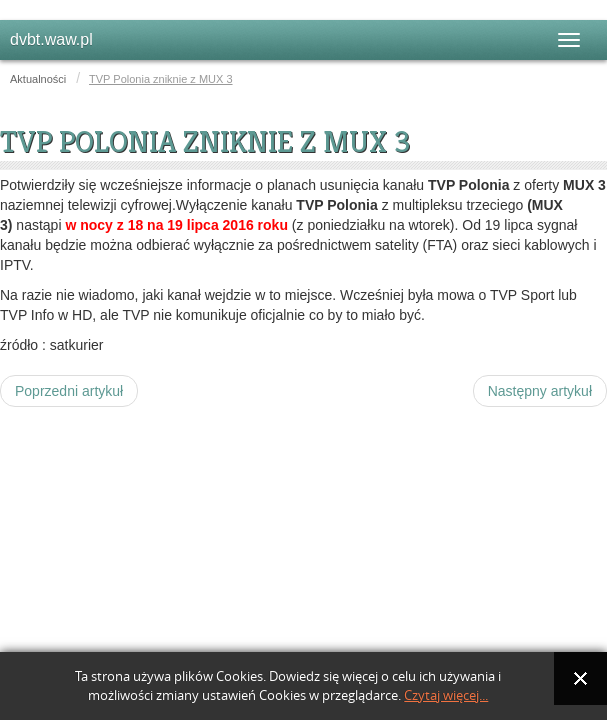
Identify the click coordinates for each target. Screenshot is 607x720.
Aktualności (38, 79)
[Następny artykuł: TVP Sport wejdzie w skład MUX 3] (540, 391)
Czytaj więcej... (446, 695)
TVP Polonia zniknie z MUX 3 (205, 142)
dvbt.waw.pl (51, 39)
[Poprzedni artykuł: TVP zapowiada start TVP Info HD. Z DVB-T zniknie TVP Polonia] (69, 391)
